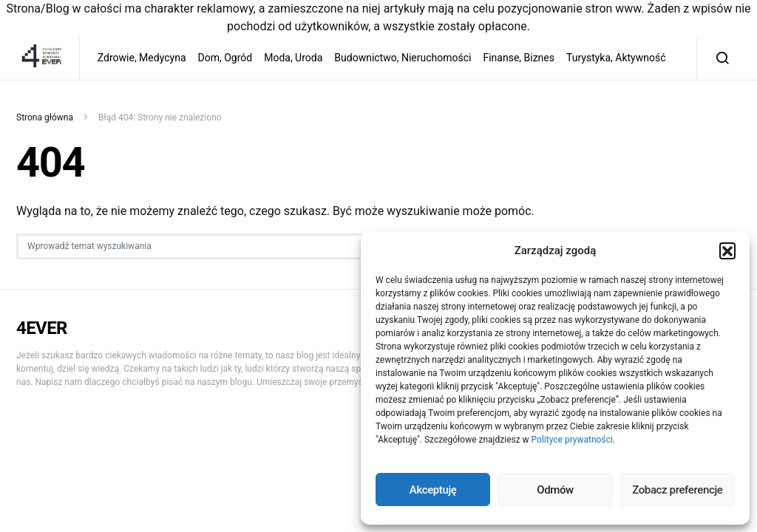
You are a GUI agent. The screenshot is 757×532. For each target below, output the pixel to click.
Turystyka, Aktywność (616, 58)
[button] (727, 250)
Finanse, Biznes (519, 58)
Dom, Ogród (225, 58)
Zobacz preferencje (677, 490)
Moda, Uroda (293, 58)
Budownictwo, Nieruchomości (403, 58)
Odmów (555, 490)
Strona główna (45, 117)
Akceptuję (433, 490)
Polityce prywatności (572, 440)
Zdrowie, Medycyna (142, 58)
